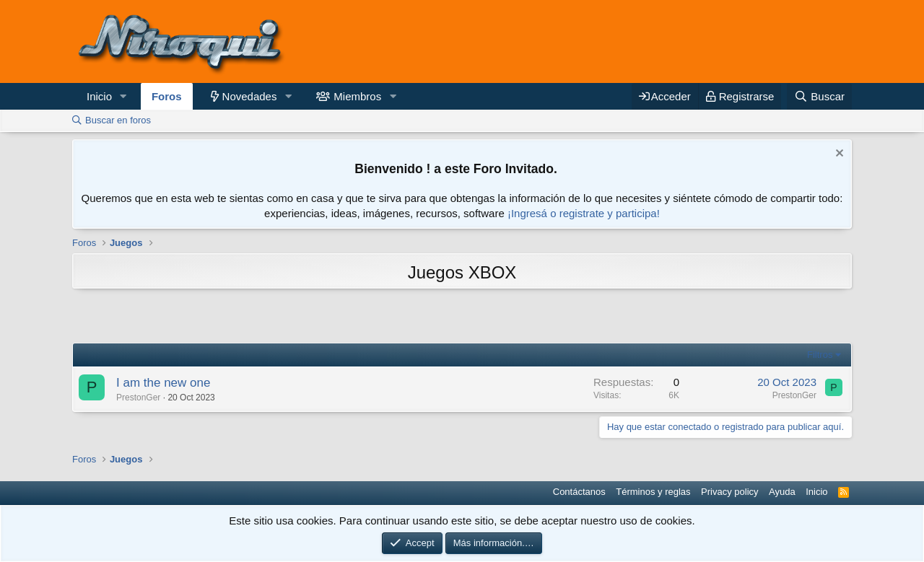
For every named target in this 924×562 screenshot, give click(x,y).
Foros (167, 96)
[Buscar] (819, 96)
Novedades (250, 96)
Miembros (357, 96)
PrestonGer (138, 398)
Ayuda (782, 492)
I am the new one (163, 383)
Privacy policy (729, 492)
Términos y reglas (653, 492)
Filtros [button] (820, 355)
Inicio (99, 96)
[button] (123, 96)
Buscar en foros (118, 120)
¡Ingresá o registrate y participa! (584, 213)
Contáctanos (579, 492)
